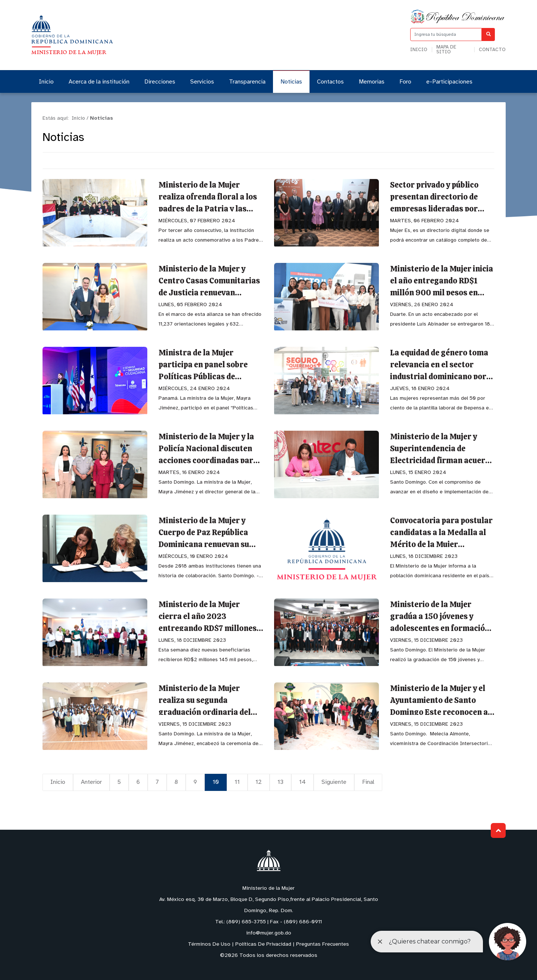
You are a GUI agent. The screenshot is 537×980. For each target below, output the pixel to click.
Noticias (291, 82)
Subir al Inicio (498, 831)
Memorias (372, 82)
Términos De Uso (209, 944)
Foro (405, 82)
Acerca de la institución (99, 82)
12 (259, 782)
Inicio (419, 50)
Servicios (202, 82)
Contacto (492, 50)
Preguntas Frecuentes (323, 944)
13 (280, 782)
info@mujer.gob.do (269, 933)
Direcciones (160, 82)
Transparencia (247, 82)
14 (302, 782)
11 (237, 782)
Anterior (91, 782)
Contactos (330, 82)
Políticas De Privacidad (263, 944)
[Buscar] (488, 34)
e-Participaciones (449, 82)
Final (368, 782)
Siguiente (334, 782)
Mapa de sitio (446, 50)
